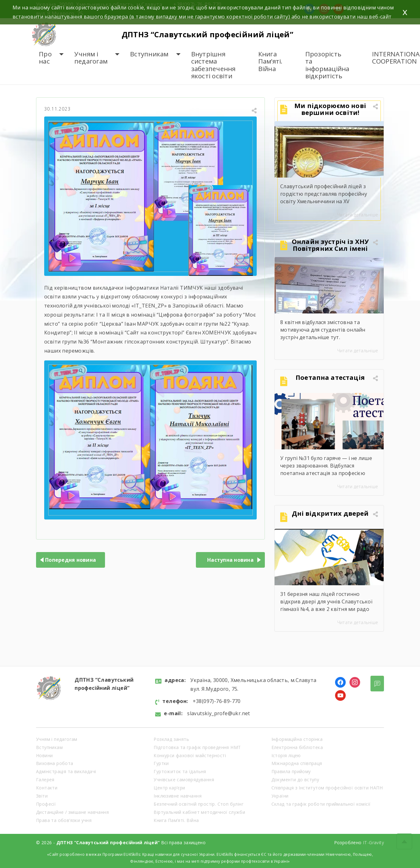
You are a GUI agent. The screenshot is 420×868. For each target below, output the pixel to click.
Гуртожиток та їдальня (180, 771)
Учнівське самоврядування (184, 780)
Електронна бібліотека (297, 747)
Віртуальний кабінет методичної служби (199, 812)
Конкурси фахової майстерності (190, 755)
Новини (44, 755)
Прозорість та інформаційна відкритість (327, 65)
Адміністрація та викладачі (66, 771)
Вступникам (149, 54)
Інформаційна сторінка (297, 739)
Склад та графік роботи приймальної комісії (321, 804)
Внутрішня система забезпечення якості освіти (213, 65)
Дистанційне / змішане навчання (72, 812)
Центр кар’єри (169, 788)
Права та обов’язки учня (64, 820)
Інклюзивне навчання (178, 796)
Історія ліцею (286, 755)
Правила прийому (291, 771)
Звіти (42, 796)
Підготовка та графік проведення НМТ (197, 747)
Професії (46, 804)
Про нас (45, 58)
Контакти (47, 788)
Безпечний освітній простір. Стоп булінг (199, 804)
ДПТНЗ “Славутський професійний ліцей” (208, 34)
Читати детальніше (358, 215)
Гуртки (161, 763)
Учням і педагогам (91, 58)
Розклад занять (171, 739)
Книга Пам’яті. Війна (270, 61)
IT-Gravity (373, 842)
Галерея (45, 780)
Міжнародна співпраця (297, 763)
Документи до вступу (295, 780)
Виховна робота (55, 763)
